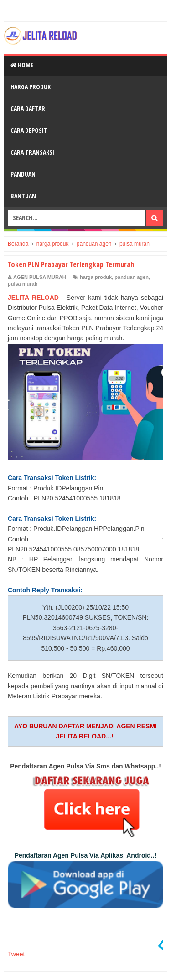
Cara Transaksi (32, 152)
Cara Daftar (28, 109)
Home (22, 65)
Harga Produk (31, 87)
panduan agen (132, 277)
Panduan (23, 174)
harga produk (96, 277)
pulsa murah (23, 284)
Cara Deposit (29, 130)
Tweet (16, 954)
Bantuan (23, 196)
